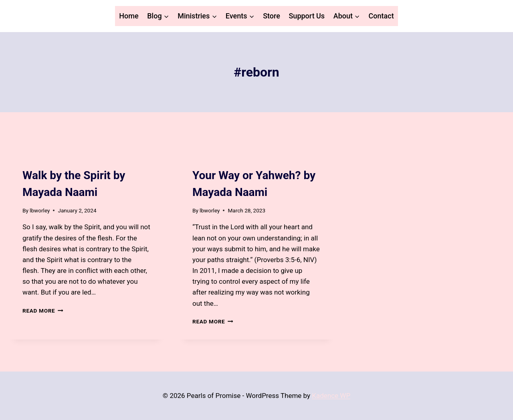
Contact (381, 16)
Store (272, 16)
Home (129, 16)
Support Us (307, 16)
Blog (29, 161)
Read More (43, 311)
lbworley (40, 210)
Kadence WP (331, 396)
